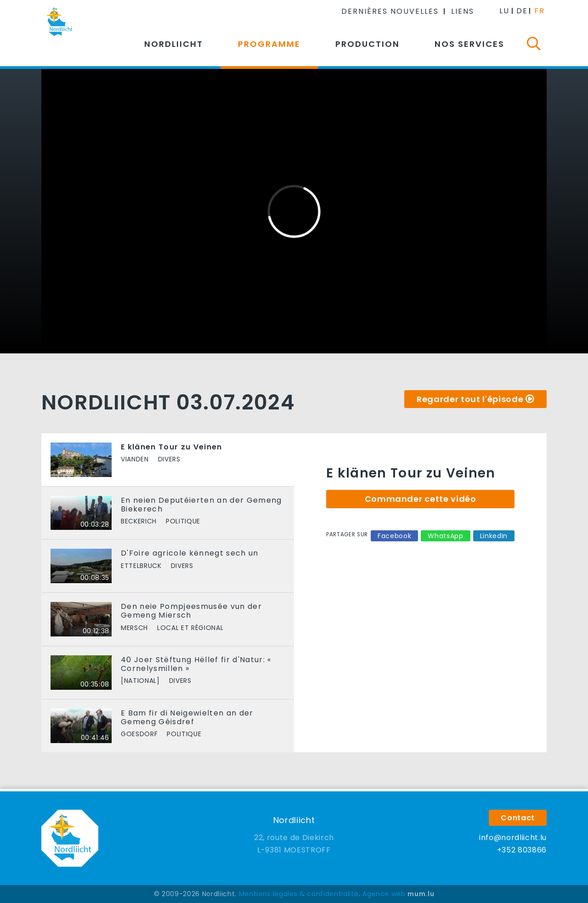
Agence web (384, 894)
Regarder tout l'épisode (470, 399)
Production (367, 44)
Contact (518, 818)
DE (522, 11)
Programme (269, 44)
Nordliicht (174, 44)
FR (540, 11)
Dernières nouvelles (390, 11)
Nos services (469, 44)
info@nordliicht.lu (513, 838)
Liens (463, 11)
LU (504, 11)
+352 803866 (522, 850)
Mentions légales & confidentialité (299, 894)
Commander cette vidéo (421, 499)
